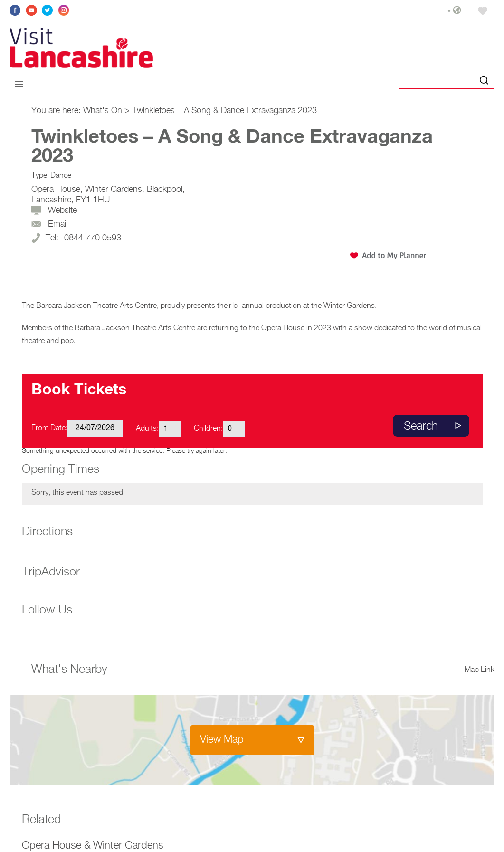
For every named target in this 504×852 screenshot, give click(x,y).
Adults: (147, 429)
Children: (208, 429)
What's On (103, 111)
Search (421, 426)
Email (58, 224)
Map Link (480, 670)
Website (62, 211)
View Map (222, 740)
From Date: (49, 428)
